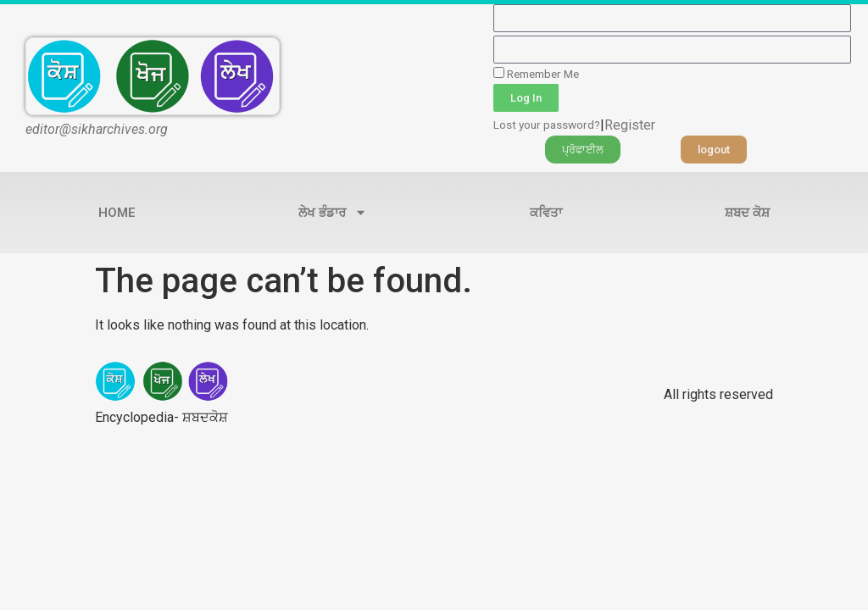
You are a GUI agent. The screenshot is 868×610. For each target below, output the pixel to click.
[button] (583, 150)
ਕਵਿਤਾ (546, 213)
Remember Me (536, 74)
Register (630, 125)
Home (117, 213)
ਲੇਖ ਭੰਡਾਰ (333, 212)
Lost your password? (547, 125)
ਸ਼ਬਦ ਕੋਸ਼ (747, 213)
